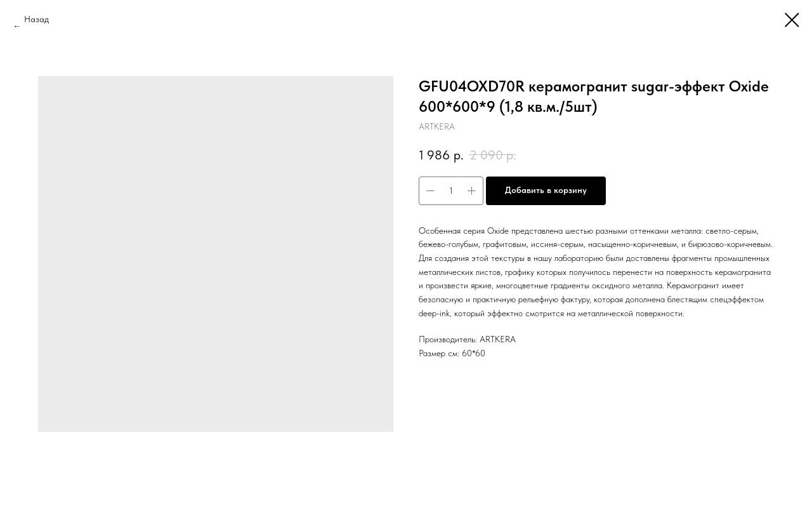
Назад (36, 19)
